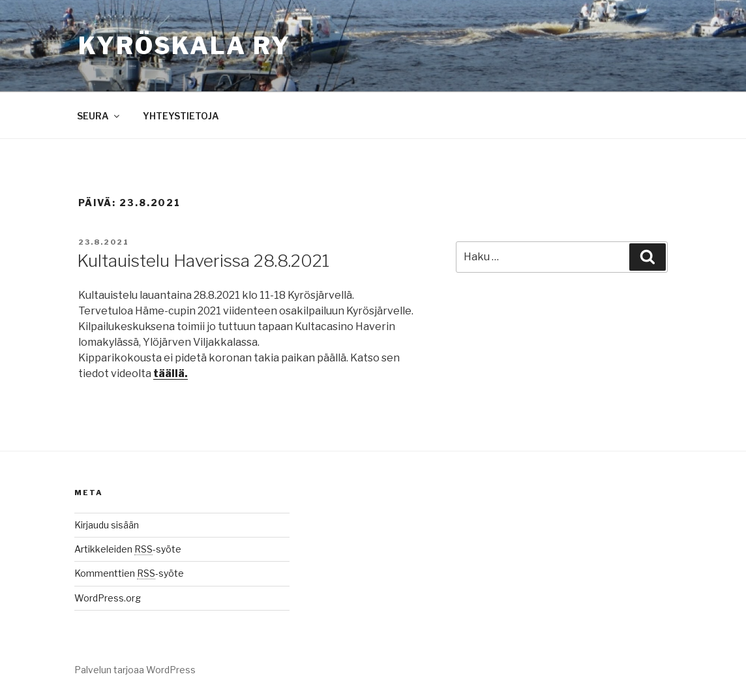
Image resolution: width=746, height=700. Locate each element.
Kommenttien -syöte (129, 573)
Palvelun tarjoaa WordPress (135, 670)
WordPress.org (108, 598)
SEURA (99, 116)
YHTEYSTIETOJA (181, 116)
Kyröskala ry (185, 46)
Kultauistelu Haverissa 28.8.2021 (203, 261)
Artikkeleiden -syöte (128, 549)
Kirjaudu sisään (107, 525)
